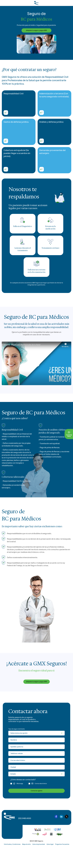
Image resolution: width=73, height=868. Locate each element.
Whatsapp (17, 784)
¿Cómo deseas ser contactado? (23, 780)
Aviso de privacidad (39, 844)
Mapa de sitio (26, 844)
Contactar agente (36, 791)
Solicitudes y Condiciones (12, 844)
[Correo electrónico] (36, 760)
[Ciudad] (36, 767)
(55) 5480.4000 (25, 818)
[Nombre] (36, 740)
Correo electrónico (38, 784)
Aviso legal (50, 844)
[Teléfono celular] (36, 753)
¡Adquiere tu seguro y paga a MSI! (36, 30)
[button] (36, 363)
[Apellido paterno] (36, 747)
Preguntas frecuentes (62, 844)
